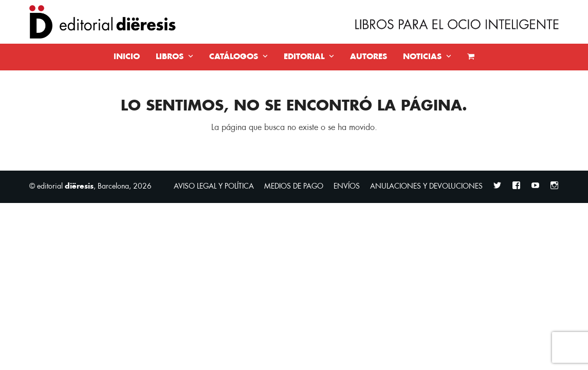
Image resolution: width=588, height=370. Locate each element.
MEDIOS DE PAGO (294, 186)
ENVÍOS (347, 186)
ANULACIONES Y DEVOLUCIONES (426, 186)
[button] (471, 57)
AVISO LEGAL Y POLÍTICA (214, 186)
